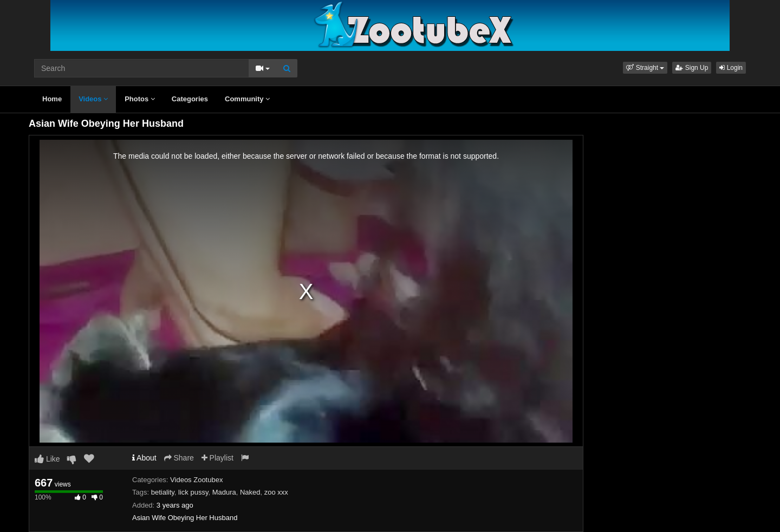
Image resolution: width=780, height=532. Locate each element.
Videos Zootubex (196, 480)
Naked (250, 492)
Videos (93, 99)
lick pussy (193, 492)
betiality (163, 492)
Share (179, 458)
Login (731, 68)
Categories (190, 99)
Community (247, 99)
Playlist (217, 458)
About (144, 458)
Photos (140, 99)
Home (52, 99)
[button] (645, 68)
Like (47, 459)
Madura (224, 492)
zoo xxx (276, 492)
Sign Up (692, 68)
